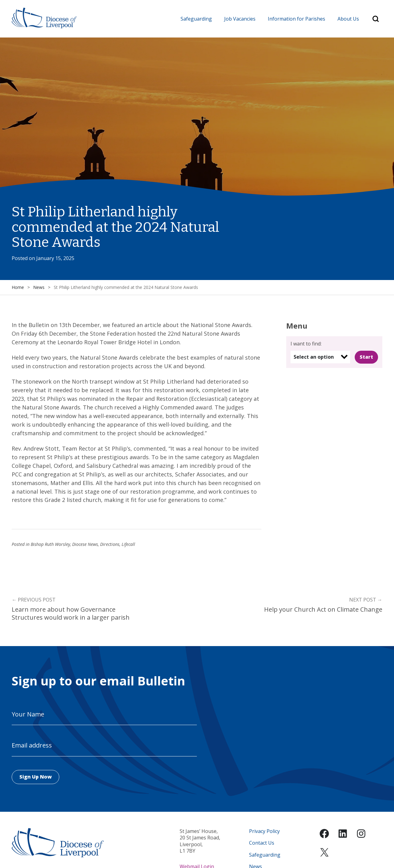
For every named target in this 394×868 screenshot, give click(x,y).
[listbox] (320, 357)
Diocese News (85, 544)
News (39, 288)
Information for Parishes (296, 19)
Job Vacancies (240, 19)
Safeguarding (196, 19)
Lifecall (128, 544)
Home (18, 288)
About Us (348, 19)
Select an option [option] (314, 357)
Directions (110, 544)
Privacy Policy (264, 832)
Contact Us (262, 843)
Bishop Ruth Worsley (50, 544)
